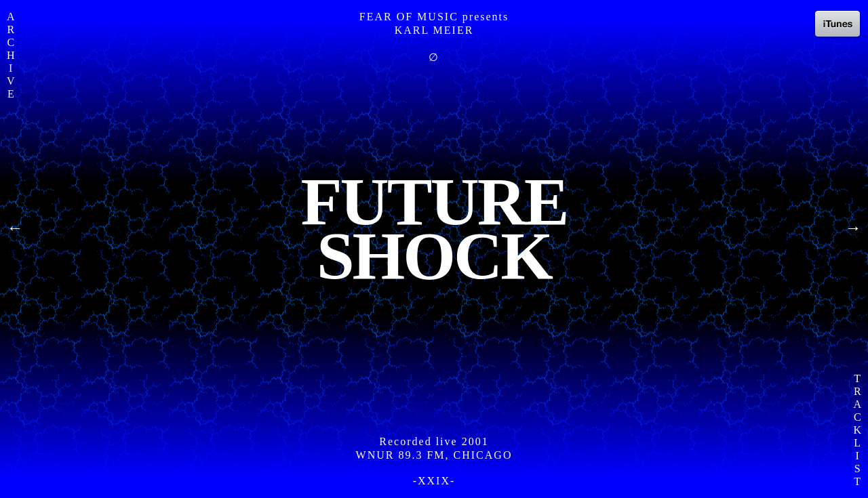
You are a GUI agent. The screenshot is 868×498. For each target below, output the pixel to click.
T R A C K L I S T (857, 430)
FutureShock (434, 229)
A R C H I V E (11, 55)
